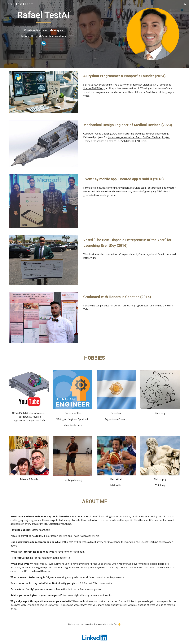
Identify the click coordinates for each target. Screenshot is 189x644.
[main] (44, 24)
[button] (185, 4)
